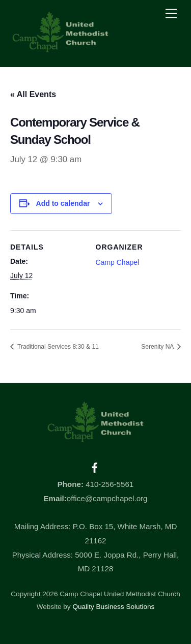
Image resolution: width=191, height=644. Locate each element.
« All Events (33, 94)
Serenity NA (158, 347)
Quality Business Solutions (113, 607)
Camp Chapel (118, 262)
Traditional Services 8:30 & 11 (57, 347)
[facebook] (95, 466)
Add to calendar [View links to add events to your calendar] (63, 203)
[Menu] (171, 14)
